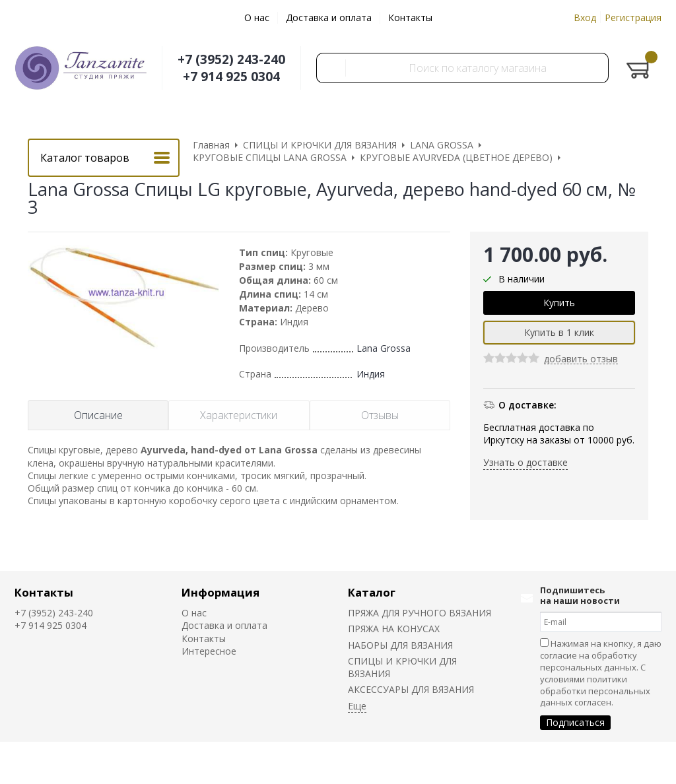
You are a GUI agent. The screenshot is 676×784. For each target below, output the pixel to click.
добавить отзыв (581, 359)
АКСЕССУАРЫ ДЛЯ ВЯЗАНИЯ (411, 689)
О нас (257, 17)
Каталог (372, 592)
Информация (220, 592)
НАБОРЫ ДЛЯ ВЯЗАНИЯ (400, 645)
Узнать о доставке (525, 462)
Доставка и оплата (329, 17)
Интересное (209, 651)
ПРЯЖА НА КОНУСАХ (394, 629)
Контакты (410, 17)
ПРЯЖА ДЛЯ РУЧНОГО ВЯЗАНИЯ (420, 613)
